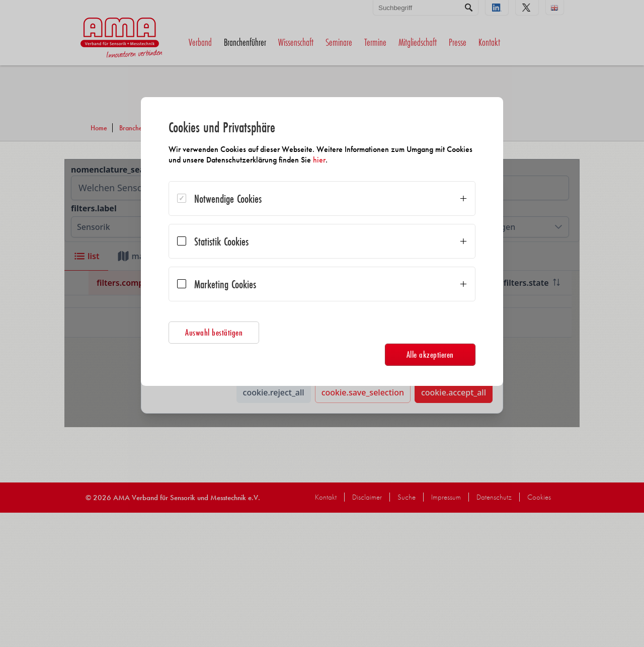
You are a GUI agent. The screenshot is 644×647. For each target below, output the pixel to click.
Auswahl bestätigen (218, 332)
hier (351, 160)
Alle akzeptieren (426, 354)
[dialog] (322, 241)
